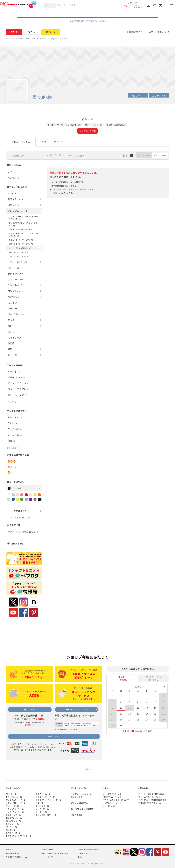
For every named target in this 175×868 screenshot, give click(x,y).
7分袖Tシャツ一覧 (13, 821)
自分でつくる (77, 797)
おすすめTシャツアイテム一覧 (19, 836)
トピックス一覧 (42, 806)
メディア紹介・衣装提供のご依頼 (152, 800)
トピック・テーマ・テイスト (66, 189)
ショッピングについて (112, 794)
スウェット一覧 (12, 824)
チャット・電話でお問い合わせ (152, 794)
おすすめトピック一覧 (45, 797)
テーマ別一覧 (41, 812)
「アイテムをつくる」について (116, 800)
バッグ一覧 (11, 830)
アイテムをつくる (78, 788)
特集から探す (17, 544)
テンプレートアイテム (51, 142)
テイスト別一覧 (42, 809)
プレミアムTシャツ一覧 (16, 800)
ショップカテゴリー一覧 (46, 815)
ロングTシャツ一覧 (14, 818)
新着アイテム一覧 (43, 794)
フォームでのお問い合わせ (150, 797)
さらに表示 (12, 402)
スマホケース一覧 (13, 833)
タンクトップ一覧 (13, 815)
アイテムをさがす (13, 788)
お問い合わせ (163, 32)
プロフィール (138, 96)
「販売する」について (112, 797)
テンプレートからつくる (81, 794)
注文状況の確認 (136, 7)
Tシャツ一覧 (11, 794)
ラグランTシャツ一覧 (15, 809)
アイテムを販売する (79, 803)
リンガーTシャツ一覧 (15, 812)
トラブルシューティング (113, 803)
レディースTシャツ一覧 (16, 803)
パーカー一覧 (12, 827)
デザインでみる (160, 155)
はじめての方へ (78, 815)
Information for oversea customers (87, 21)
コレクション (159, 96)
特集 (55, 193)
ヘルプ (150, 32)
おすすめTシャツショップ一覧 (49, 800)
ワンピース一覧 (12, 806)
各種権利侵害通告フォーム (150, 803)
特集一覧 (40, 803)
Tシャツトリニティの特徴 (82, 809)
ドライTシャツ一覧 (14, 797)
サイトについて (109, 806)
